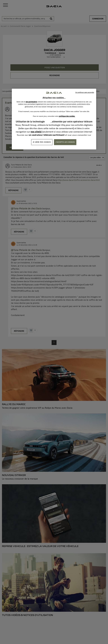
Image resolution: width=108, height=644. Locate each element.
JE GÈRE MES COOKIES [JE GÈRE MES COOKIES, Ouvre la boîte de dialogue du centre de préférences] (42, 142)
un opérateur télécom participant (47, 135)
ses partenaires (31, 102)
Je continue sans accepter (85, 92)
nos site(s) (36, 132)
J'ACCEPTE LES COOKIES (65, 142)
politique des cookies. (67, 116)
